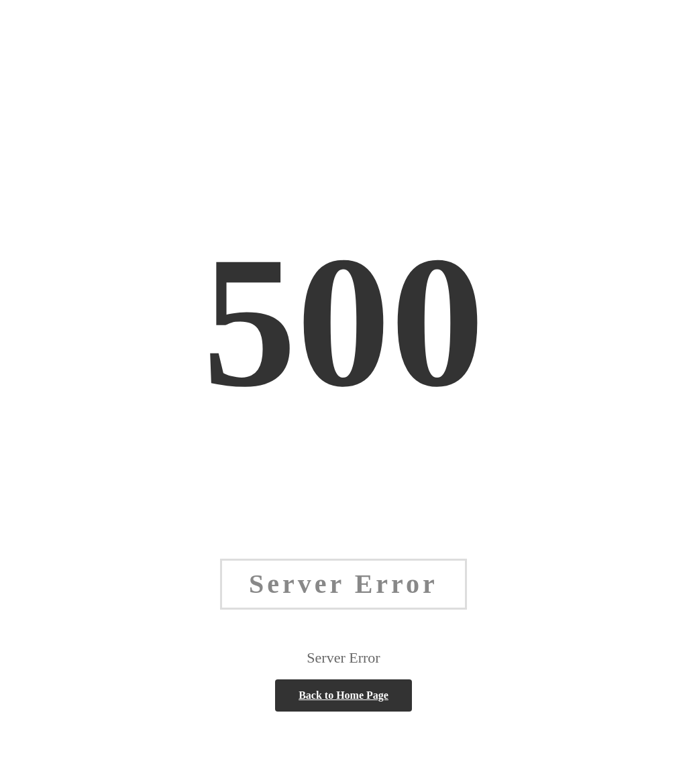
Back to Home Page (343, 695)
